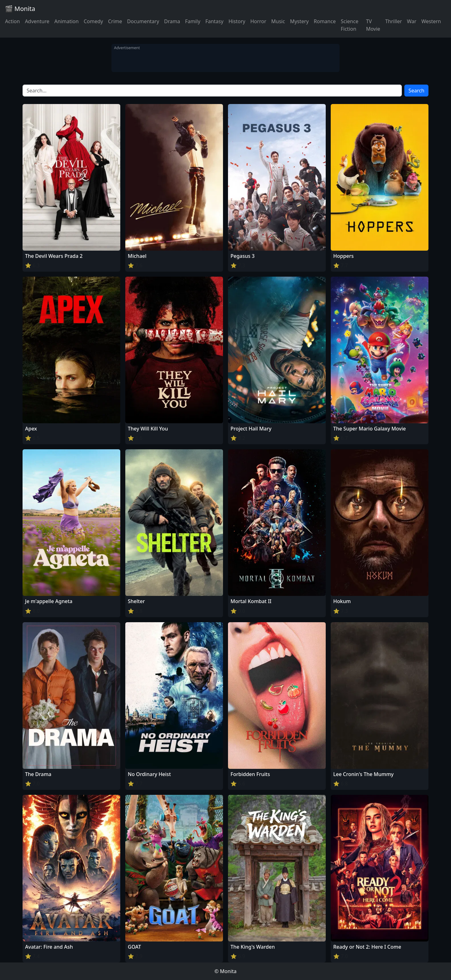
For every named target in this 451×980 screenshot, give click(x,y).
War (412, 21)
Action (12, 21)
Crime (115, 21)
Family (193, 21)
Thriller (394, 21)
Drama (172, 21)
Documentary (143, 21)
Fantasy (215, 21)
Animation (66, 21)
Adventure (37, 21)
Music (278, 21)
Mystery (299, 21)
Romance (325, 21)
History (237, 21)
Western (431, 21)
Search (416, 91)
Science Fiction (350, 25)
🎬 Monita (20, 9)
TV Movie (373, 25)
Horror (258, 21)
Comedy (93, 21)
